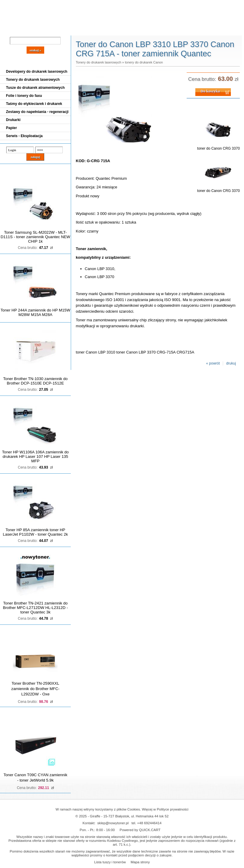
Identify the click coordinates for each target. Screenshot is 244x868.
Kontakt (101, 30)
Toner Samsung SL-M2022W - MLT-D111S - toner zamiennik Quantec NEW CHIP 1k (35, 237)
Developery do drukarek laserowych (37, 72)
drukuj (231, 363)
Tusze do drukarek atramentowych (35, 88)
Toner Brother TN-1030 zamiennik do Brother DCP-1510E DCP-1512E (35, 381)
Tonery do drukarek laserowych (33, 80)
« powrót (213, 363)
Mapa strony (140, 862)
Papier (11, 128)
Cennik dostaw (36, 30)
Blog (9, 30)
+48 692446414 (149, 823)
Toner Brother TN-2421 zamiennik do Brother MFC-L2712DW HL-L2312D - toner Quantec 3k (36, 608)
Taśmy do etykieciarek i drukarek (34, 104)
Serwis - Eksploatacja (24, 136)
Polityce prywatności (173, 809)
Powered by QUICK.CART (140, 830)
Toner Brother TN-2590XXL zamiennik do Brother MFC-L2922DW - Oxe (35, 689)
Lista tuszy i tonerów (110, 862)
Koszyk (214, 4)
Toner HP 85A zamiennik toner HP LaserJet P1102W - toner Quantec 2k (36, 532)
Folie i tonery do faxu (24, 96)
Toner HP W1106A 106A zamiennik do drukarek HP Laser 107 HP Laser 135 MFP (35, 457)
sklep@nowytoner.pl (113, 823)
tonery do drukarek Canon (144, 62)
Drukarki (13, 120)
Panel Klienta (72, 30)
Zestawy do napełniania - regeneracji (37, 112)
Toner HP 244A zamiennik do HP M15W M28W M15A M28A (35, 312)
